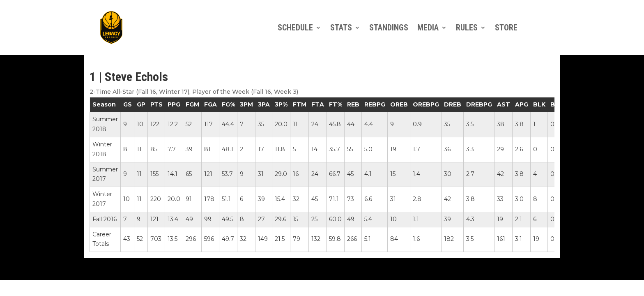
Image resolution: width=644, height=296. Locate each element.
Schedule (295, 28)
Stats (341, 28)
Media (428, 28)
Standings (389, 28)
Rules (467, 28)
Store (506, 28)
